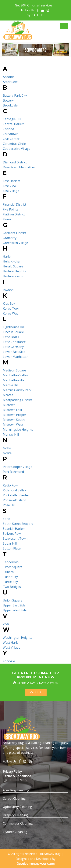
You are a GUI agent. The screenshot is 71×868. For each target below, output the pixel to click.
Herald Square (13, 266)
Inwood (8, 290)
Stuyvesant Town (15, 538)
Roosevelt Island (14, 500)
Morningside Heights (18, 430)
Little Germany (13, 347)
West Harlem (12, 643)
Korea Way (11, 313)
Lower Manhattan (16, 357)
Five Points (11, 209)
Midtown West (13, 425)
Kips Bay (9, 304)
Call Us (36, 692)
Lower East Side (14, 352)
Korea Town (12, 308)
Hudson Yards (13, 276)
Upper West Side (15, 610)
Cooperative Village (17, 149)
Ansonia (9, 77)
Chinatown (11, 134)
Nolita (7, 453)
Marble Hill (11, 385)
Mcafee (8, 395)
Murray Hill (11, 434)
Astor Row (10, 82)
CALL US (38, 15)
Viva (6, 624)
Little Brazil (11, 337)
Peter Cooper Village (18, 467)
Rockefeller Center (16, 495)
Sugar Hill (10, 543)
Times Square (13, 567)
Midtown (9, 405)
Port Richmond (13, 472)
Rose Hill (9, 505)
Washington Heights (18, 638)
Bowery (8, 100)
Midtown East (12, 410)
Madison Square (14, 370)
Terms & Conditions (17, 776)
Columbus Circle (14, 144)
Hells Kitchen (12, 261)
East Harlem (11, 181)
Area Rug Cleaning (16, 790)
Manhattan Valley (15, 375)
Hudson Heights (14, 271)
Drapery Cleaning (15, 815)
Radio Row (10, 485)
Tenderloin (11, 562)
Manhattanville (14, 380)
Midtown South (14, 420)
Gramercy (10, 238)
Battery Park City (15, 95)
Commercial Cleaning (18, 823)
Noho (7, 448)
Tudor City (10, 577)
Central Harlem (14, 124)
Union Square (13, 600)
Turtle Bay (10, 582)
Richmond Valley (14, 490)
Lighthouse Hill (14, 327)
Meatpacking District (18, 400)
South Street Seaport (18, 524)
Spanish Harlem (14, 529)
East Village (11, 191)
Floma (7, 219)
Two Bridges (12, 587)
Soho (7, 519)
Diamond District (15, 162)
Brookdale (10, 105)
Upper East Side (14, 605)
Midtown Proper (14, 415)
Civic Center (11, 139)
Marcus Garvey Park (17, 390)
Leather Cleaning (15, 832)
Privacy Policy (12, 772)
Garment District (15, 233)
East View (10, 186)
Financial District (14, 204)
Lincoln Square (13, 332)
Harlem (8, 256)
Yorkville (9, 661)
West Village (12, 647)
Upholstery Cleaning (17, 807)
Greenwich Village (15, 243)
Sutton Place (12, 548)
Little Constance (14, 342)
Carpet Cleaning (14, 799)
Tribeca (8, 572)
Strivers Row (12, 534)
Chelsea (8, 129)
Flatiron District (14, 214)
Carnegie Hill (12, 119)
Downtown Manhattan (19, 167)
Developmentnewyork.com (36, 864)
